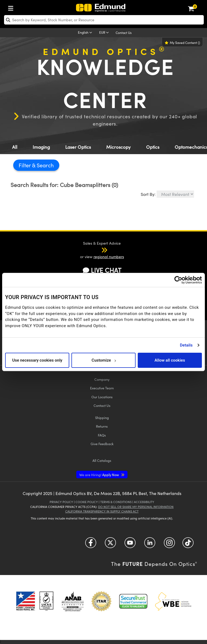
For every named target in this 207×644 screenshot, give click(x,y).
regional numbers (109, 257)
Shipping (102, 418)
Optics (153, 147)
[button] (97, 250)
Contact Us (124, 33)
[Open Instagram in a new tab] (169, 545)
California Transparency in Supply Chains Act (102, 511)
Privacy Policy (61, 502)
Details (186, 345)
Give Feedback (102, 444)
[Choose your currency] (105, 33)
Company (102, 379)
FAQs (102, 435)
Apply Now (99, 475)
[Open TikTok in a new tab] (188, 545)
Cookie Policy (87, 502)
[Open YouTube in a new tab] (130, 545)
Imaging (41, 147)
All (15, 147)
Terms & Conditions (116, 502)
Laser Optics (78, 147)
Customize (104, 360)
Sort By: (148, 194)
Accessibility (144, 502)
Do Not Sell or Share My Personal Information (136, 507)
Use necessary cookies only (37, 360)
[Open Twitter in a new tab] (110, 545)
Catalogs (102, 460)
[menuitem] (12, 7)
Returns (102, 426)
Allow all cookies (170, 360)
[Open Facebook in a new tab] (91, 545)
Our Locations (102, 397)
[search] (104, 20)
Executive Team (102, 388)
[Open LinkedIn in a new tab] (150, 545)
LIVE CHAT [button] (102, 270)
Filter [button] (25, 165)
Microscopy (118, 147)
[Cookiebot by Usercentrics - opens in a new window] (178, 280)
